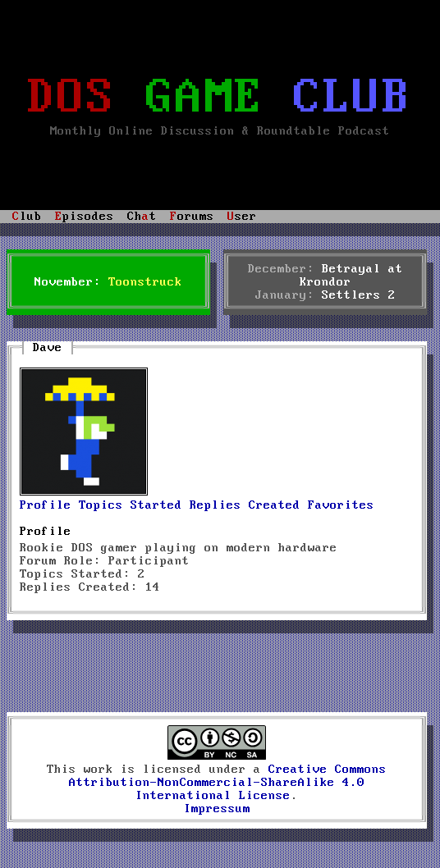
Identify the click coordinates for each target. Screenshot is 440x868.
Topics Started (131, 505)
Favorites (341, 505)
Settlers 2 (359, 295)
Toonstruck (145, 282)
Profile (46, 505)
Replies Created (245, 505)
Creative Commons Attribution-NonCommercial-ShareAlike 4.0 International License (228, 783)
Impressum (217, 809)
